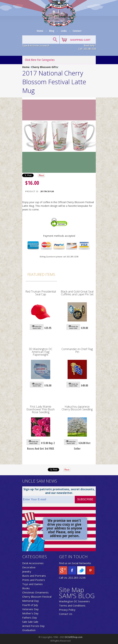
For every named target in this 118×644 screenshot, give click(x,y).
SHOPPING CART (80, 40)
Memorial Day (31, 601)
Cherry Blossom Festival (37, 597)
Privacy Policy (67, 610)
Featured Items (41, 274)
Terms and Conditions (72, 605)
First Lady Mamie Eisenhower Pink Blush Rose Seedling (41, 409)
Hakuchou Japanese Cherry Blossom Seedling (77, 408)
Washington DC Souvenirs (74, 601)
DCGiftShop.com (74, 637)
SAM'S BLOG (77, 596)
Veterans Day (30, 609)
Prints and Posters (34, 580)
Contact (77, 31)
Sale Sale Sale (30, 622)
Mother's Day (30, 613)
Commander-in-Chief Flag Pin (77, 350)
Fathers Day (30, 618)
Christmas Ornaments (35, 592)
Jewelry (27, 571)
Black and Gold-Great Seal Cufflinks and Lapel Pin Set (77, 293)
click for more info (37, 327)
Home (40, 31)
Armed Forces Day (33, 626)
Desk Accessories (33, 563)
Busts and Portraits (34, 576)
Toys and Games (32, 584)
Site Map (72, 590)
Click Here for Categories (40, 60)
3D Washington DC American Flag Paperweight (41, 352)
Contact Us (66, 614)
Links (64, 31)
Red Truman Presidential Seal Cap (41, 293)
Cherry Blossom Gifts (44, 67)
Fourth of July (30, 605)
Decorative (29, 567)
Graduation (29, 630)
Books (26, 588)
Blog (52, 31)
